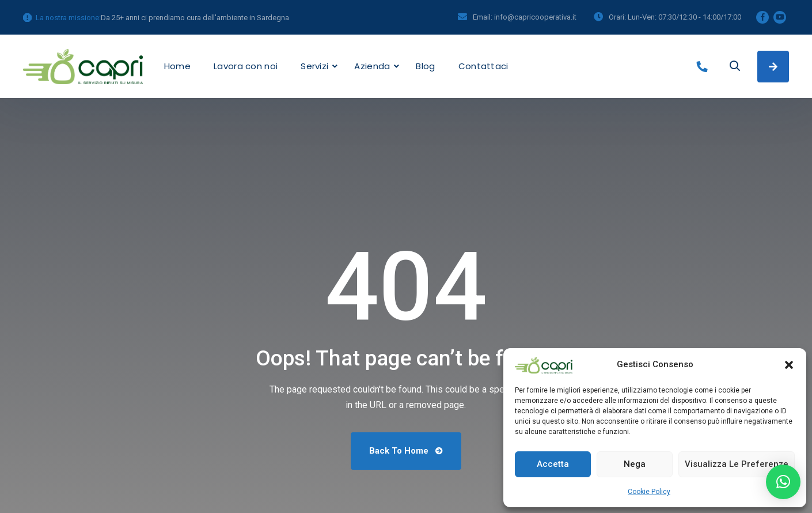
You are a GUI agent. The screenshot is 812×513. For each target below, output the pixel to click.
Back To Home (406, 451)
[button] (789, 365)
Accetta (553, 464)
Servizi (314, 66)
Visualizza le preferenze (737, 464)
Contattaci (483, 66)
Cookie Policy (649, 492)
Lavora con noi (246, 66)
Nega (635, 464)
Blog (425, 66)
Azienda (372, 66)
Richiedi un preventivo (773, 67)
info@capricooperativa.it (535, 17)
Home (177, 66)
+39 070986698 (705, 67)
